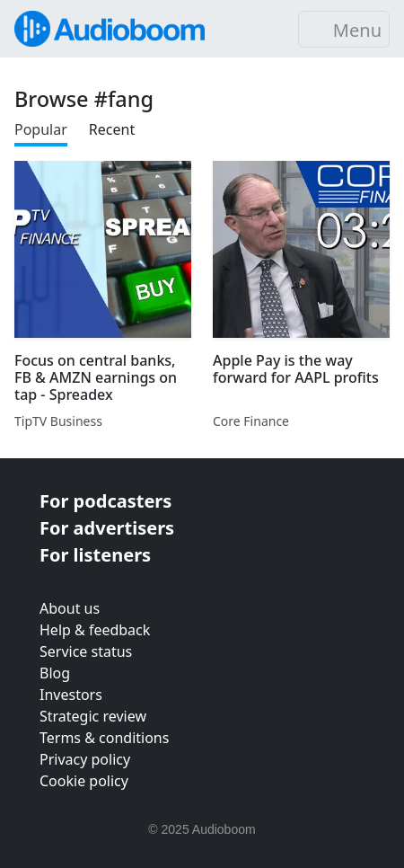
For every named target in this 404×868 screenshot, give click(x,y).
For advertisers (107, 528)
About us (70, 608)
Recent (112, 129)
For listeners (95, 555)
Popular (41, 129)
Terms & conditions (104, 738)
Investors (71, 695)
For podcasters (105, 501)
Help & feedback (95, 630)
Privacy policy (85, 759)
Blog (55, 673)
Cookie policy (84, 781)
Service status (86, 651)
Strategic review (93, 716)
